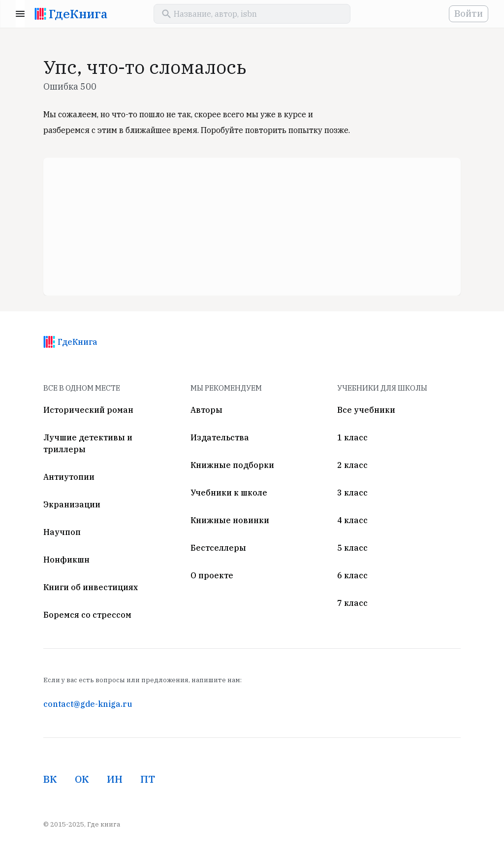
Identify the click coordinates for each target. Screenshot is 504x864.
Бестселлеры (218, 548)
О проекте (212, 575)
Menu (20, 14)
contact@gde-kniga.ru (88, 704)
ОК (82, 779)
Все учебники (366, 410)
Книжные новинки (230, 520)
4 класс (352, 520)
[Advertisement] (252, 227)
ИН (115, 779)
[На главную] (40, 14)
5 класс (352, 548)
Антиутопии (69, 477)
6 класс (352, 575)
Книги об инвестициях (91, 587)
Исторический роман (88, 410)
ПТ (148, 779)
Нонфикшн (66, 560)
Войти (469, 14)
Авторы (206, 410)
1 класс (352, 437)
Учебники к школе (229, 493)
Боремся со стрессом (87, 615)
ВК (50, 779)
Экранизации (72, 504)
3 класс (352, 493)
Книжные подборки (232, 465)
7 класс (352, 603)
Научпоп (62, 532)
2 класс (352, 465)
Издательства (220, 437)
